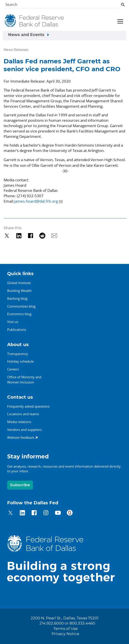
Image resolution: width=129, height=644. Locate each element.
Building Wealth (19, 291)
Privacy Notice (65, 634)
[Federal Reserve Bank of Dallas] (35, 21)
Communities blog (21, 306)
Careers (13, 369)
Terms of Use (66, 629)
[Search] (61, 5)
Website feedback (21, 437)
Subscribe (20, 485)
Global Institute (19, 283)
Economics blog (19, 314)
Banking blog (17, 298)
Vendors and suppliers (24, 430)
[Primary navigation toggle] (120, 21)
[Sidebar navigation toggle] (64, 36)
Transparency (18, 354)
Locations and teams (23, 414)
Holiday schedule (20, 361)
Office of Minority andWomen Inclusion (24, 380)
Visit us (13, 322)
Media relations (19, 422)
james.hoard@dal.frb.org (36, 201)
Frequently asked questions (28, 406)
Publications (17, 329)
